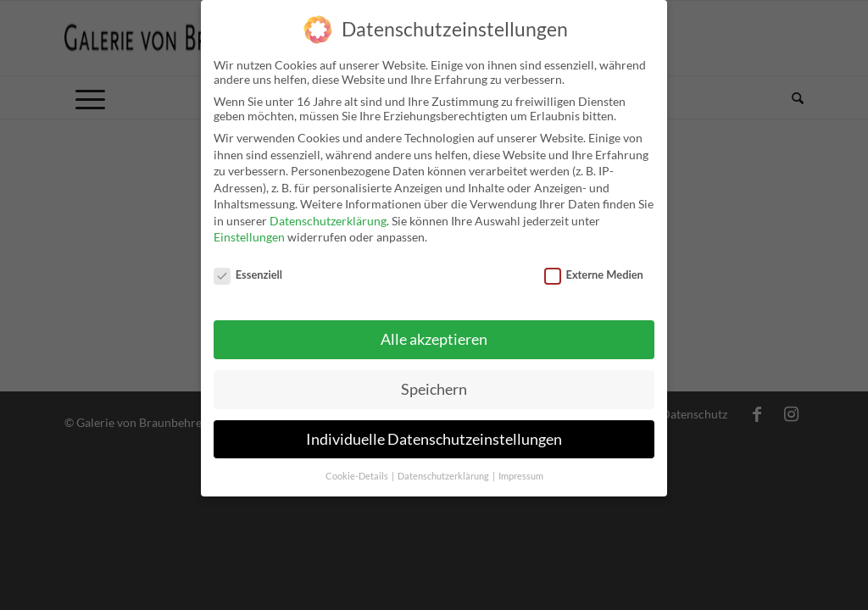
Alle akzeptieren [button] (434, 336)
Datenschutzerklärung (328, 218)
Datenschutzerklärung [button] (444, 473)
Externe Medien (594, 272)
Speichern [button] (434, 386)
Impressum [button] (521, 473)
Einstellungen (249, 234)
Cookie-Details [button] (358, 473)
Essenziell (248, 272)
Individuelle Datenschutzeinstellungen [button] (434, 436)
